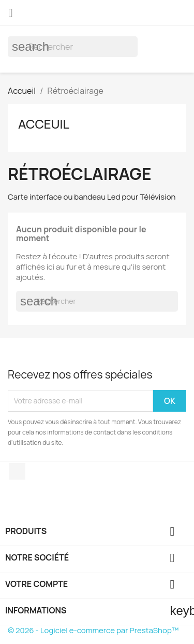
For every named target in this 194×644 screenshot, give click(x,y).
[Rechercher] (73, 47)
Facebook (17, 471)
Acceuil (44, 124)
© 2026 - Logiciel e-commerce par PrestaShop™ (93, 630)
